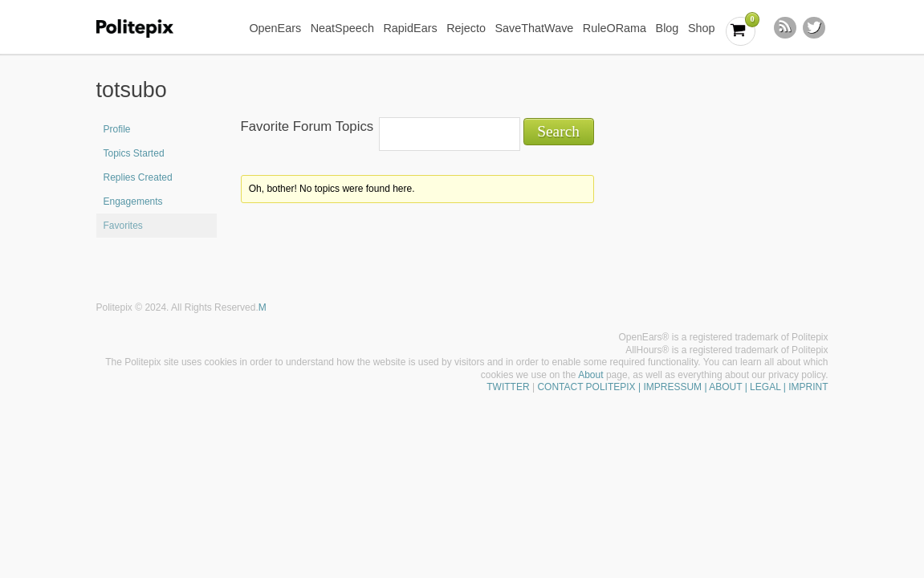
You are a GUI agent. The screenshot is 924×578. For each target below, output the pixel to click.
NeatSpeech (342, 28)
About (590, 375)
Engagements (133, 201)
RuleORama (615, 28)
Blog (668, 28)
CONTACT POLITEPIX (586, 387)
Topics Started (134, 153)
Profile (117, 129)
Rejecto (466, 28)
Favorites (123, 226)
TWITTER (508, 387)
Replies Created (138, 177)
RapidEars (410, 28)
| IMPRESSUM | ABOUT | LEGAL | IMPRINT (732, 387)
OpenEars (275, 28)
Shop (702, 28)
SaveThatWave (534, 28)
